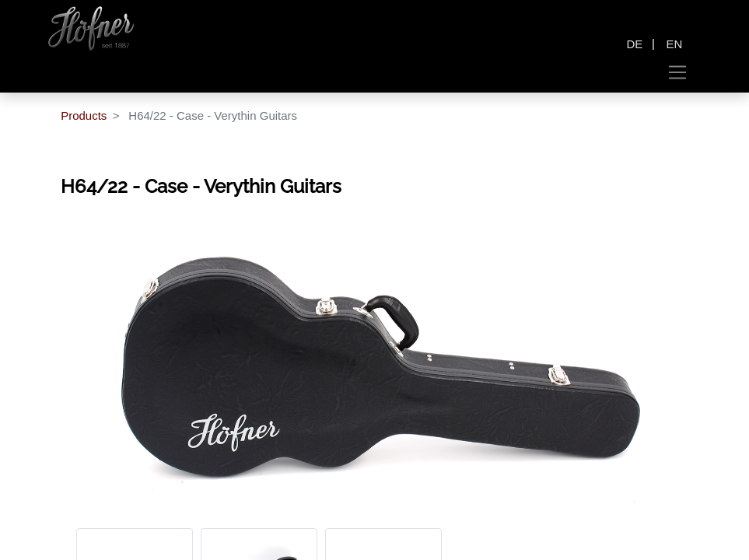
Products (84, 115)
